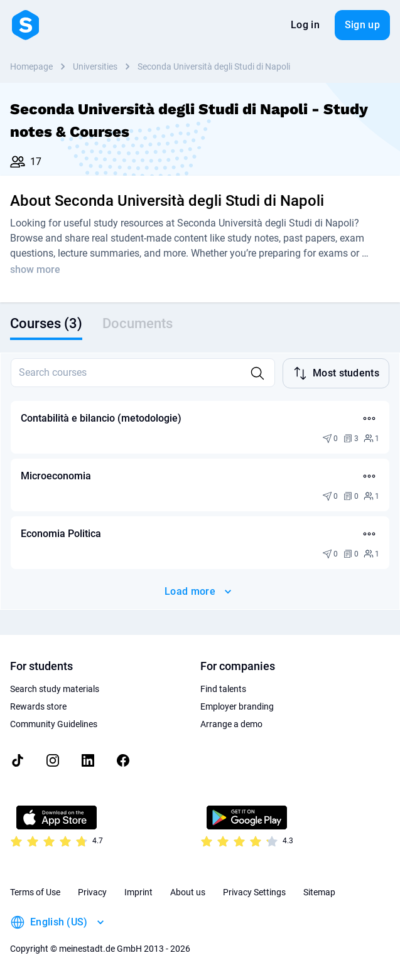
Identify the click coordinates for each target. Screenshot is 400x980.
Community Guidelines (54, 724)
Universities (95, 67)
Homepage (31, 67)
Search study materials (55, 689)
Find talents (223, 689)
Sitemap (319, 892)
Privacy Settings (254, 892)
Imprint (138, 892)
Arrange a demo (231, 724)
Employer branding (237, 706)
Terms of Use (35, 892)
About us (188, 892)
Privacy (92, 892)
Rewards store (38, 706)
